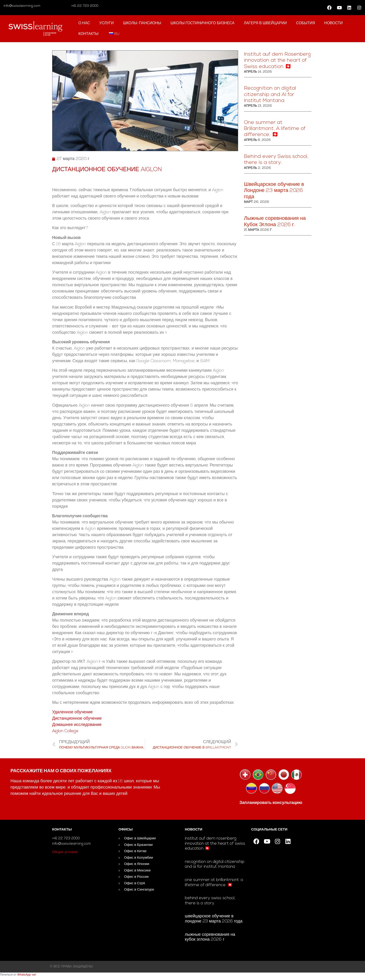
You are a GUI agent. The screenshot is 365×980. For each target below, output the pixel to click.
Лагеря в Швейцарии (265, 23)
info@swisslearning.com (22, 6)
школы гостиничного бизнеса (202, 23)
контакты (88, 34)
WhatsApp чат (27, 975)
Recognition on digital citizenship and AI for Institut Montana (270, 95)
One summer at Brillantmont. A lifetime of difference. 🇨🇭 (275, 129)
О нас (84, 23)
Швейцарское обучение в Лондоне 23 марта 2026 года (274, 191)
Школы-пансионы (142, 23)
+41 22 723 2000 (84, 6)
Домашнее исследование (77, 725)
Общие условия (65, 852)
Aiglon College (65, 731)
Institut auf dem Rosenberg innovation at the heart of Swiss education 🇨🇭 (277, 61)
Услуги (107, 23)
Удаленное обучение (72, 712)
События (306, 23)
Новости (333, 23)
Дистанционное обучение (77, 719)
